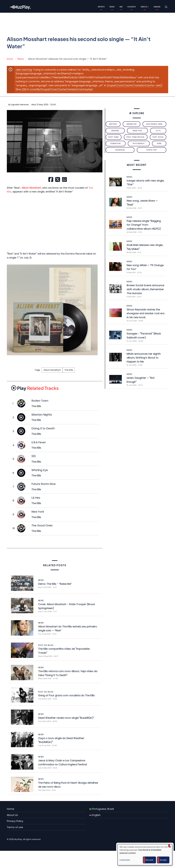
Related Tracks (35, 388)
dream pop (132, 124)
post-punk (114, 137)
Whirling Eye (40, 470)
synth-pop (152, 150)
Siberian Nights (42, 415)
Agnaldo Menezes (20, 105)
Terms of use (15, 827)
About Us (12, 815)
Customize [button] (125, 860)
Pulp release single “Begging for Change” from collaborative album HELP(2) (144, 225)
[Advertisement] (89, 23)
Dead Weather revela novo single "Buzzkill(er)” (66, 718)
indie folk (137, 131)
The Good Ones (42, 525)
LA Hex (36, 498)
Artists (101, 7)
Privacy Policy (15, 821)
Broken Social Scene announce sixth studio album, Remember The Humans (145, 289)
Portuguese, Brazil (102, 809)
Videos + (145, 7)
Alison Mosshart (52, 370)
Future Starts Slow (44, 484)
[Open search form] (166, 7)
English (95, 815)
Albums (157, 7)
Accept (163, 860)
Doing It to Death (43, 428)
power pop (116, 143)
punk (159, 143)
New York (38, 512)
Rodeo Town (40, 401)
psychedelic (139, 143)
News (112, 7)
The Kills (69, 370)
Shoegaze (120, 150)
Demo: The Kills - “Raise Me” (55, 584)
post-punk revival (136, 137)
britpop (113, 124)
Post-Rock (158, 137)
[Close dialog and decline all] (170, 846)
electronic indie (154, 124)
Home (10, 809)
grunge (115, 131)
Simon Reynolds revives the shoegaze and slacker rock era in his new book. (145, 314)
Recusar (149, 860)
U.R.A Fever (39, 442)
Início (10, 59)
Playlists (132, 7)
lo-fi (158, 131)
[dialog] (145, 855)
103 (33, 456)
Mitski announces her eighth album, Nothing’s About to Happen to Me (144, 358)
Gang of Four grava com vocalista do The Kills (66, 695)
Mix (121, 7)
